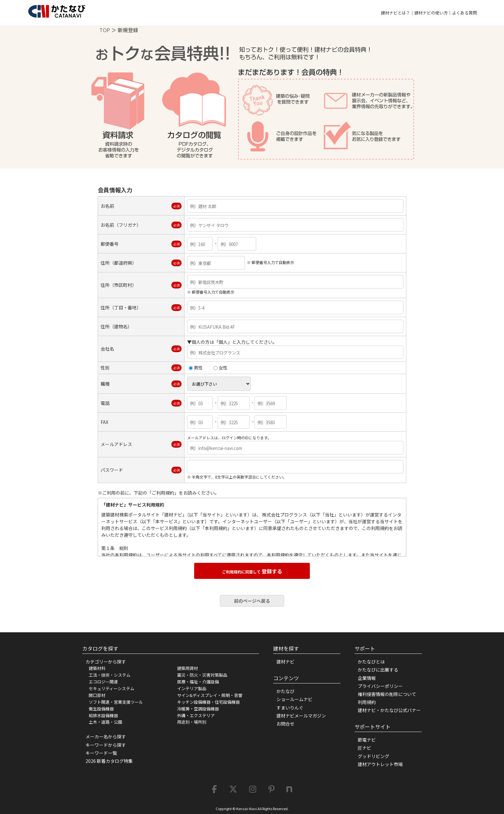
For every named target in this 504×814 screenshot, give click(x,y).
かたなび (285, 691)
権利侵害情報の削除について (387, 694)
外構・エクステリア (196, 715)
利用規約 (367, 702)
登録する (252, 571)
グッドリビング (373, 756)
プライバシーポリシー (380, 686)
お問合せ (285, 724)
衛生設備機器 (101, 709)
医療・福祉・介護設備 (198, 682)
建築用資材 (188, 668)
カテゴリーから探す (106, 662)
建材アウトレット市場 (380, 764)
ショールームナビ (294, 699)
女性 (221, 368)
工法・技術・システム (110, 675)
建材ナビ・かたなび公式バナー (389, 710)
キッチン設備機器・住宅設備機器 (208, 702)
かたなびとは (371, 662)
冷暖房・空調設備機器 (198, 709)
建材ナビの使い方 (431, 13)
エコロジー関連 (103, 682)
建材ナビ (285, 662)
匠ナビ (364, 748)
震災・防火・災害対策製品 (202, 675)
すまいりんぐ (290, 708)
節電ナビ (367, 740)
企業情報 (367, 678)
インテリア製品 (192, 688)
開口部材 (97, 695)
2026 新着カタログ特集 (109, 761)
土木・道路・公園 (105, 722)
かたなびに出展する (378, 670)
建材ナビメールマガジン (301, 716)
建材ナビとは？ (396, 13)
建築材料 (97, 668)
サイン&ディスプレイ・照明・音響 (210, 695)
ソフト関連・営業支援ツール (116, 702)
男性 (196, 368)
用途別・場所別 (192, 722)
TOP (105, 30)
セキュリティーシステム (112, 688)
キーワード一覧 (101, 753)
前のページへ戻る (252, 601)
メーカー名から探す (106, 736)
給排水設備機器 (103, 715)
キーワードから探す (106, 745)
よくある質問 (464, 13)
